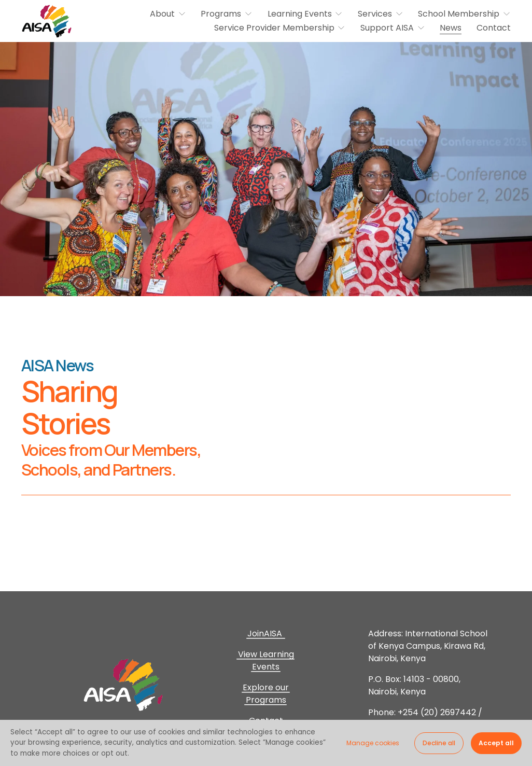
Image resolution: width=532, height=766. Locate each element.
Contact (494, 28)
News (451, 28)
